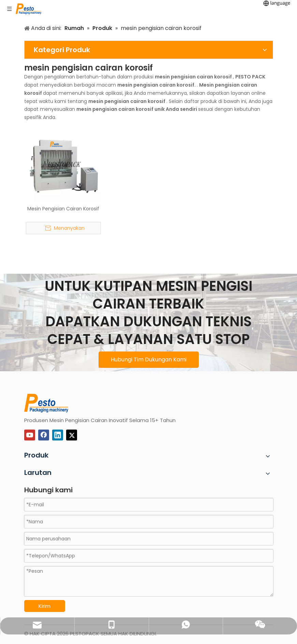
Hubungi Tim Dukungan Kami (149, 360)
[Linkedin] (58, 435)
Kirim (44, 606)
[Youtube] (30, 435)
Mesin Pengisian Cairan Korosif (63, 209)
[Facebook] (44, 435)
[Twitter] (72, 435)
